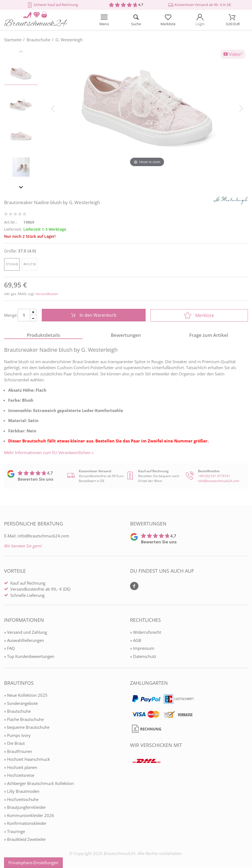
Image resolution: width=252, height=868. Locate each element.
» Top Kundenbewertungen (29, 657)
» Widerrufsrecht (146, 633)
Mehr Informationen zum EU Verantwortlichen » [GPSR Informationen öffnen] (49, 453)
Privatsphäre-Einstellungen (33, 863)
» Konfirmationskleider (25, 824)
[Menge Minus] (33, 319)
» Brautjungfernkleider (25, 808)
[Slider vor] (21, 188)
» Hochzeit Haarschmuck (27, 760)
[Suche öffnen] (136, 20)
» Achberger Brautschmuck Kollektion (39, 784)
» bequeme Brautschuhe (27, 728)
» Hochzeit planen (21, 768)
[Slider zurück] (21, 52)
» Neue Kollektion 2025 (26, 696)
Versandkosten (47, 294)
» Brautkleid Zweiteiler (25, 840)
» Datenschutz (143, 657)
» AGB (136, 641)
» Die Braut (14, 744)
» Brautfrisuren (18, 752)
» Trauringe (15, 832)
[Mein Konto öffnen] (200, 20)
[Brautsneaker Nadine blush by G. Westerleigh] (147, 108)
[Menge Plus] (33, 312)
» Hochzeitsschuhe (21, 800)
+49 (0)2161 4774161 (214, 476)
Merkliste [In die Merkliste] (199, 315)
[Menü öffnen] (104, 20)
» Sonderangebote (21, 704)
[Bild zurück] (53, 108)
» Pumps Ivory (17, 736)
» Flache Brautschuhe (24, 720)
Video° (233, 54)
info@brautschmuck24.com (219, 481)
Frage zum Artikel (209, 336)
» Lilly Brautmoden (22, 792)
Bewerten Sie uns (35, 480)
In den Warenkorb (93, 315)
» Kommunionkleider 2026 (29, 816)
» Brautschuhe (17, 712)
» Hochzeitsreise (19, 776)
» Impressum (142, 649)
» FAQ (10, 649)
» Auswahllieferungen (24, 641)
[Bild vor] (241, 108)
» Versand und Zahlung (26, 633)
